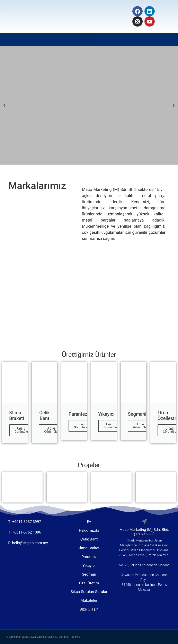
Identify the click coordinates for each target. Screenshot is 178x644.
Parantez (89, 557)
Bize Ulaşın (89, 609)
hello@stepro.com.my (30, 543)
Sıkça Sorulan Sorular (89, 592)
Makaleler (89, 600)
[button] (89, 39)
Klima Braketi (89, 548)
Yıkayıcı (89, 565)
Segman (89, 574)
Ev (89, 522)
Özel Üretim (89, 583)
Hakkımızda (89, 530)
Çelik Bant (89, 539)
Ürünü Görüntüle (21, 430)
